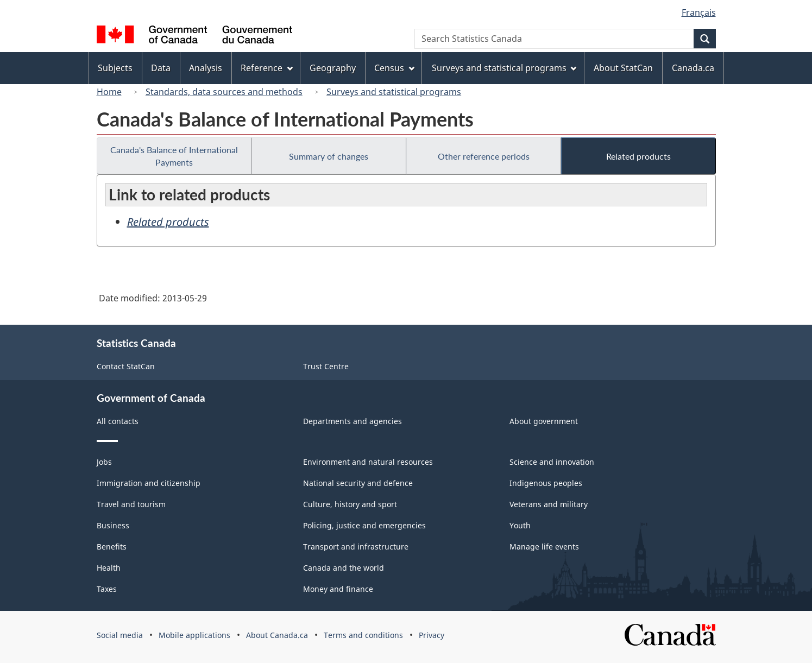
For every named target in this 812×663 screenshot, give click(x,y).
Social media (120, 635)
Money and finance (338, 589)
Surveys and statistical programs (394, 92)
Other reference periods (484, 156)
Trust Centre (326, 366)
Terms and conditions (363, 635)
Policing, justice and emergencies (364, 525)
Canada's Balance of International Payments (174, 156)
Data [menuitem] (161, 68)
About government (544, 421)
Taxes (107, 589)
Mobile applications (194, 635)
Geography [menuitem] (333, 68)
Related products (638, 156)
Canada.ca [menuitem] (693, 68)
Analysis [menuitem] (206, 68)
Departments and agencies (353, 421)
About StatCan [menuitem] (623, 68)
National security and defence (358, 483)
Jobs (104, 462)
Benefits (112, 547)
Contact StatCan (126, 366)
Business (113, 525)
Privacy (432, 635)
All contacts (118, 421)
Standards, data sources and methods (224, 92)
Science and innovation (552, 462)
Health (109, 568)
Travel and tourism (131, 504)
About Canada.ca (277, 635)
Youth (520, 525)
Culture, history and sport (350, 504)
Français (699, 12)
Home (109, 92)
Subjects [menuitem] (115, 68)
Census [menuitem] (394, 68)
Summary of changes (329, 156)
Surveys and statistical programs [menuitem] (504, 68)
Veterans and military (549, 504)
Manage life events (544, 547)
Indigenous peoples (546, 483)
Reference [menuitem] (267, 68)
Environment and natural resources (368, 462)
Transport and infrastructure (356, 547)
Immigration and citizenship (149, 483)
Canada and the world (344, 568)
